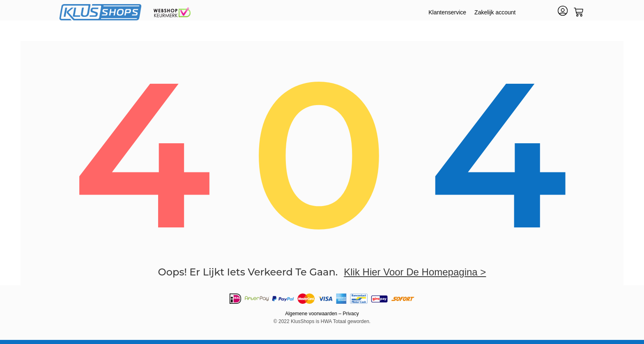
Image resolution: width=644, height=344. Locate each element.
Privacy (351, 314)
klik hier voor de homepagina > (415, 272)
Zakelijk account (495, 12)
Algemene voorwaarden (311, 314)
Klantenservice (447, 12)
